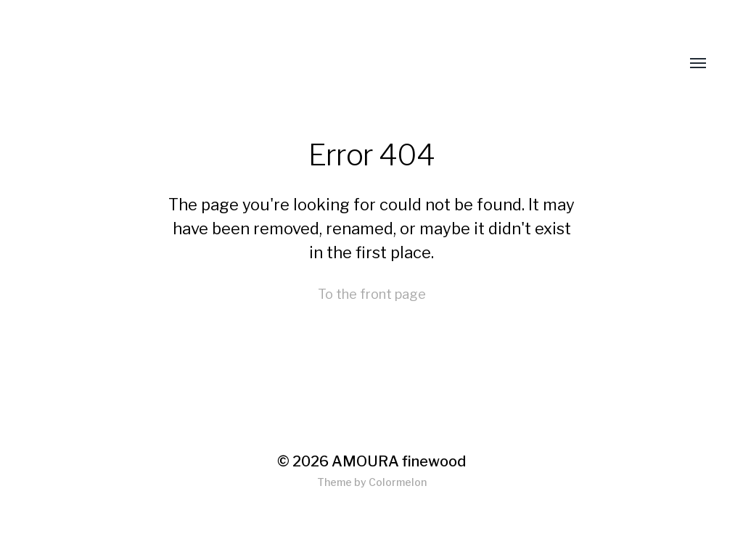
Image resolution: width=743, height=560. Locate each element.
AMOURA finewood (399, 461)
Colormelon (398, 482)
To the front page (372, 294)
